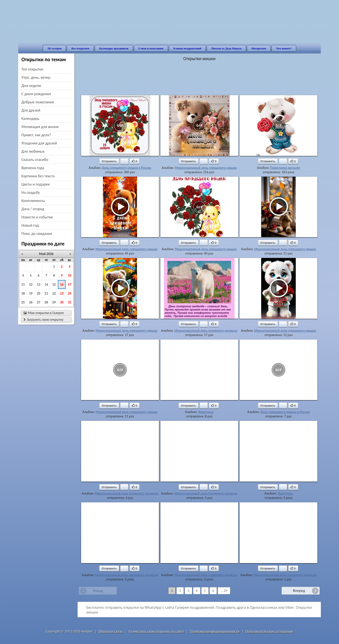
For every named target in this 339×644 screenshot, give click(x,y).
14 (46, 284)
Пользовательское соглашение (269, 631)
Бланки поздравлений (187, 48)
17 (69, 284)
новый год (30, 225)
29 (54, 302)
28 (46, 302)
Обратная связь (111, 631)
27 (38, 302)
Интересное (259, 48)
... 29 (224, 591)
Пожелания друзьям (285, 168)
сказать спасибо (35, 160)
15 (54, 284)
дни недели (31, 86)
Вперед (299, 591)
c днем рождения (36, 94)
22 (54, 293)
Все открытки (80, 48)
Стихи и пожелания (151, 48)
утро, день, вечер (36, 77)
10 (69, 275)
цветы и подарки (35, 184)
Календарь (30, 119)
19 (31, 293)
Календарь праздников (114, 48)
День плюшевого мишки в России (126, 168)
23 (62, 293)
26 (31, 302)
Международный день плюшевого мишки (206, 168)
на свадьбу (31, 192)
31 (69, 302)
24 (69, 293)
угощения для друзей (39, 143)
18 (23, 293)
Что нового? (284, 48)
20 (38, 293)
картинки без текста (38, 176)
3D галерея (54, 48)
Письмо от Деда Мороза (226, 48)
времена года (33, 168)
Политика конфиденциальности (215, 631)
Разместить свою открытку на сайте (156, 631)
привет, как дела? (36, 135)
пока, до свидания (37, 234)
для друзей (31, 110)
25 (23, 302)
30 (62, 302)
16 (62, 284)
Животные (206, 412)
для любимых (33, 151)
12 (31, 284)
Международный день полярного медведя (206, 331)
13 (38, 284)
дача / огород (33, 209)
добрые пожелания (38, 102)
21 (46, 293)
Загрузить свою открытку (43, 320)
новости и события (37, 217)
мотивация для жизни (40, 127)
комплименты (33, 201)
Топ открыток (32, 69)
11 (23, 284)
